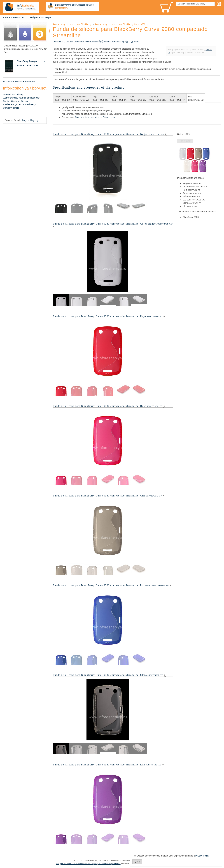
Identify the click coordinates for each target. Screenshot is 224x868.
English (86, 42)
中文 (131, 42)
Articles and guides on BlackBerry (19, 104)
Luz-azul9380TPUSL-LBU (158, 98)
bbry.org (34, 120)
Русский (57, 42)
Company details (11, 108)
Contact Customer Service (16, 101)
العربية (65, 42)
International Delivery (13, 94)
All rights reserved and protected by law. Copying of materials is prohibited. (88, 864)
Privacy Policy (202, 856)
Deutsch (78, 42)
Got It (137, 862)
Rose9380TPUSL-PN (119, 98)
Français (94, 42)
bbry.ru (26, 120)
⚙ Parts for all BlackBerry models (19, 82)
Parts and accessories (14, 17)
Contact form (61, 8)
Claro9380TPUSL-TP (177, 98)
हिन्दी (101, 42)
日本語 (125, 42)
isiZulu (137, 42)
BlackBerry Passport (28, 61)
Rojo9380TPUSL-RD (100, 98)
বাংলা (71, 42)
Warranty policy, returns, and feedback (22, 98)
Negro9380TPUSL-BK (62, 98)
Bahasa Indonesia (112, 42)
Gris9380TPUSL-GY (138, 98)
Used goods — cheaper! (40, 17)
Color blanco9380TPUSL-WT (81, 98)
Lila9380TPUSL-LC (196, 98)
